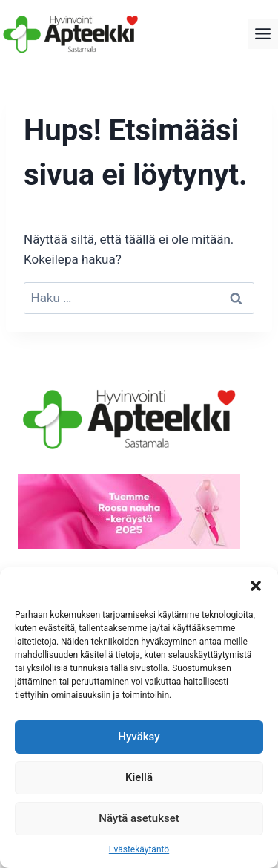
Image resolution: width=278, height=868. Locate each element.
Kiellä (139, 777)
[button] (256, 586)
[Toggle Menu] (263, 34)
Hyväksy (139, 737)
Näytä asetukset (139, 818)
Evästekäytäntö (139, 849)
